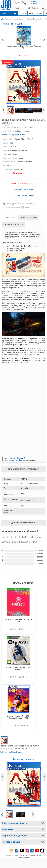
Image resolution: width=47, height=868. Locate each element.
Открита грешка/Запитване (25, 204)
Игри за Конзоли (19, 19)
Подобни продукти (14, 24)
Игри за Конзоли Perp (35, 19)
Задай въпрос (20, 135)
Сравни (27, 207)
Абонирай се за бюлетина (24, 196)
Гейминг (8, 19)
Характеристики (28, 218)
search (46, 6)
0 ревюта (25, 131)
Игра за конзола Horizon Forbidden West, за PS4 (23, 47)
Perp (11, 143)
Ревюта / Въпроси (13, 225)
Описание (9, 218)
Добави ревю (8, 135)
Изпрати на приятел (13, 207)
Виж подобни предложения (24, 189)
